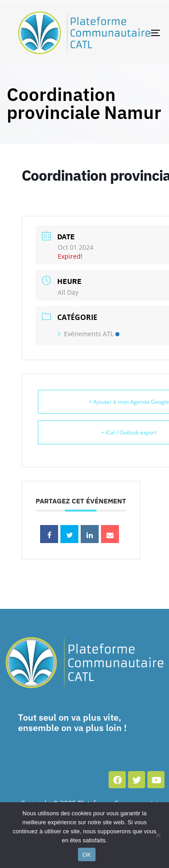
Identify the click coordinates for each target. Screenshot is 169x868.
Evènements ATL (89, 334)
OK (87, 855)
